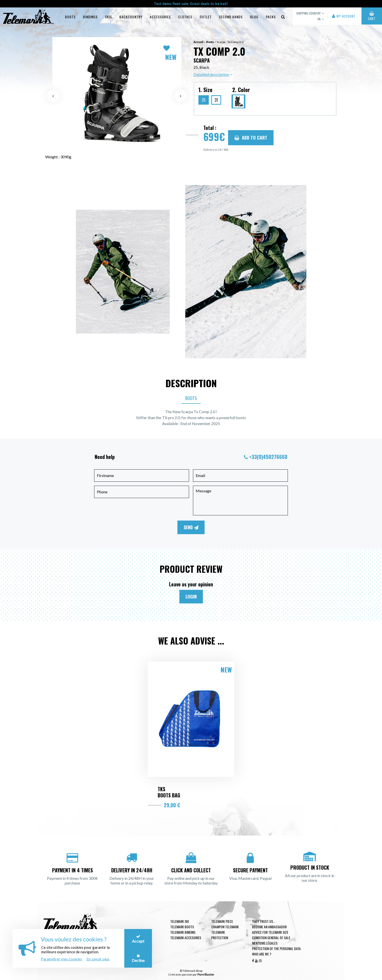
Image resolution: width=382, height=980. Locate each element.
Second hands (231, 17)
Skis (108, 17)
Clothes (185, 17)
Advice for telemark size (270, 932)
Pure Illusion (206, 974)
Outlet (206, 17)
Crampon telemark (225, 927)
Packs (271, 17)
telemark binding (183, 932)
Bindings (90, 17)
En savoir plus (98, 959)
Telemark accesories (186, 938)
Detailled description (213, 74)
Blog (254, 17)
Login (191, 597)
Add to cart (251, 138)
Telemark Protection (220, 935)
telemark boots (182, 927)
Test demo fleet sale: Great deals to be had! (191, 4)
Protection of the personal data (276, 948)
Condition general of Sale (271, 938)
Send (191, 527)
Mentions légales (265, 943)
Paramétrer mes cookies (61, 959)
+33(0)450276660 (268, 457)
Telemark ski (180, 921)
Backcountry (131, 17)
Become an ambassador (269, 927)
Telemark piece (222, 921)
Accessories (160, 17)
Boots (70, 17)
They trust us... (264, 921)
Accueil (198, 42)
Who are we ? (262, 954)
